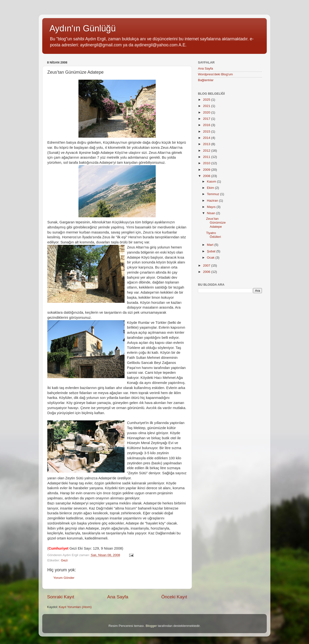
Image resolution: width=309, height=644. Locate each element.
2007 (207, 265)
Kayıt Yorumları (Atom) (75, 607)
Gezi (64, 560)
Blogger (151, 626)
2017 (207, 119)
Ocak (211, 258)
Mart (211, 245)
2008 (207, 176)
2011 (207, 157)
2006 (207, 272)
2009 (207, 170)
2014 (207, 138)
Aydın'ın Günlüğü (83, 28)
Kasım (212, 181)
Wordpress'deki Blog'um (215, 74)
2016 (207, 125)
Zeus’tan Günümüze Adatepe (216, 223)
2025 (207, 100)
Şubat (212, 251)
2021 (207, 106)
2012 (207, 151)
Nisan (211, 213)
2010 (207, 163)
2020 (207, 112)
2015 (207, 131)
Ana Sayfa (118, 597)
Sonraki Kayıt (61, 597)
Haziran (213, 201)
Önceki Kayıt (174, 597)
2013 (207, 144)
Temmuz (214, 194)
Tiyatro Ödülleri (214, 235)
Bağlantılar (206, 80)
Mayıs (212, 207)
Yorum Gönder (64, 578)
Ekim (211, 188)
